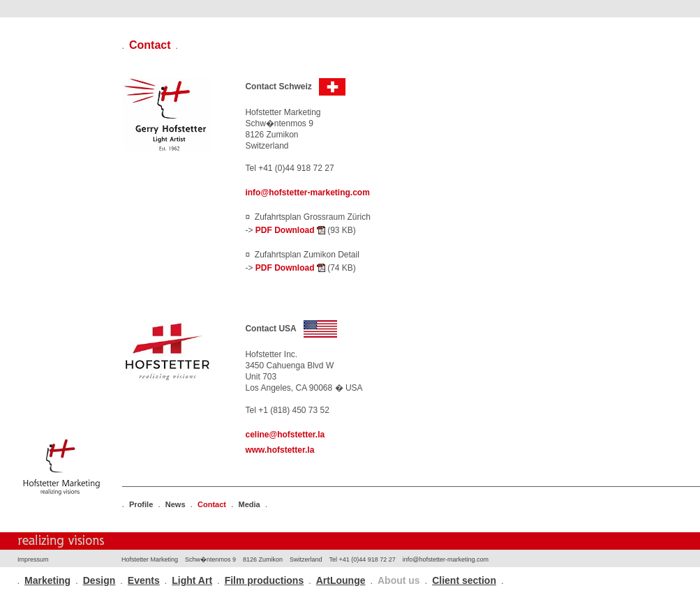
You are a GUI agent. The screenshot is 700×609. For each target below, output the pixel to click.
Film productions (265, 580)
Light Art (192, 580)
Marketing (47, 580)
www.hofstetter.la (280, 450)
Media (250, 504)
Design (99, 580)
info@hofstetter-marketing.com (307, 193)
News (176, 504)
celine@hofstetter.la (285, 435)
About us (399, 580)
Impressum (33, 559)
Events (144, 580)
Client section (464, 580)
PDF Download (290, 230)
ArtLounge (341, 580)
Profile (141, 504)
